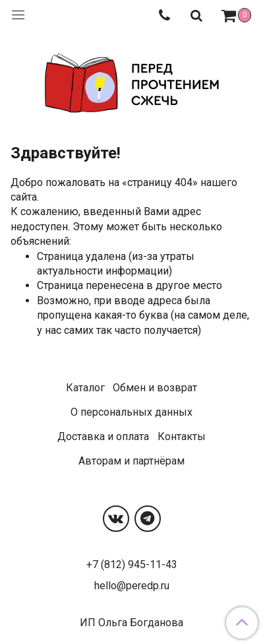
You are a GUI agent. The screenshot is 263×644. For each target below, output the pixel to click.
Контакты (182, 436)
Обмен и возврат (155, 388)
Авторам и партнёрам (131, 461)
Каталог (85, 388)
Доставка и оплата (103, 436)
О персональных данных (131, 412)
